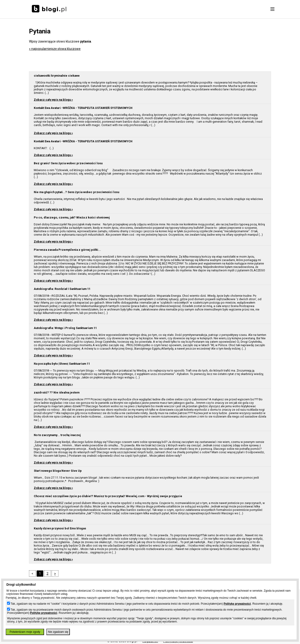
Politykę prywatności (237, 604)
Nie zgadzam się (58, 632)
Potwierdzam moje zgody (25, 632)
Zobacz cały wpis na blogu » (53, 100)
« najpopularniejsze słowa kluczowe (55, 49)
